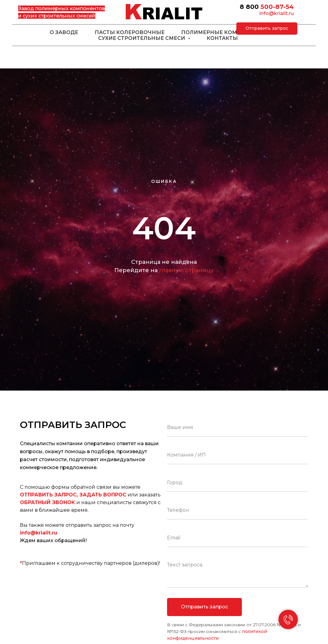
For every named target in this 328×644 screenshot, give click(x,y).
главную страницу (186, 270)
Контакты (222, 38)
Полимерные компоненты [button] (224, 32)
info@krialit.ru (277, 13)
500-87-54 (277, 7)
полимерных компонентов (70, 8)
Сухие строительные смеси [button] (142, 38)
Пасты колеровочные (130, 32)
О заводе (64, 32)
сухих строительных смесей (59, 16)
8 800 (249, 7)
